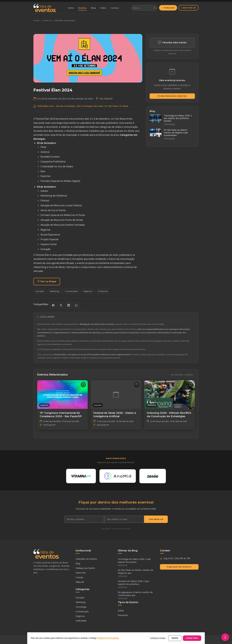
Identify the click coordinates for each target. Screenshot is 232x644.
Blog (93, 8)
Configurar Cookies (158, 638)
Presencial (103, 291)
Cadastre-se (189, 8)
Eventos (82, 8)
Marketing (55, 291)
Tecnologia (81, 607)
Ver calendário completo (183, 375)
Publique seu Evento (85, 568)
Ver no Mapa (47, 282)
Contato (115, 8)
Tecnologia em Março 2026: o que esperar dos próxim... (137, 562)
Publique (168, 8)
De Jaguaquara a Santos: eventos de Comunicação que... (137, 595)
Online (121, 611)
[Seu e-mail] (124, 519)
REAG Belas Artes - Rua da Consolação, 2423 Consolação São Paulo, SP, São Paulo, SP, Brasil (83, 106)
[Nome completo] (84, 519)
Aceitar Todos (192, 638)
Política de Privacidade (108, 638)
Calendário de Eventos (86, 559)
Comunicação (71, 291)
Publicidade (81, 621)
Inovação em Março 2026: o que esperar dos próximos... (137, 584)
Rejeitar (175, 638)
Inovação (40, 291)
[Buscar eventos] (141, 8)
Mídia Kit (80, 582)
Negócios (88, 291)
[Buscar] (155, 8)
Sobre (103, 8)
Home (71, 8)
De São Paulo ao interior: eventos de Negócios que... (137, 573)
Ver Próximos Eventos (172, 96)
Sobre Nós (81, 573)
